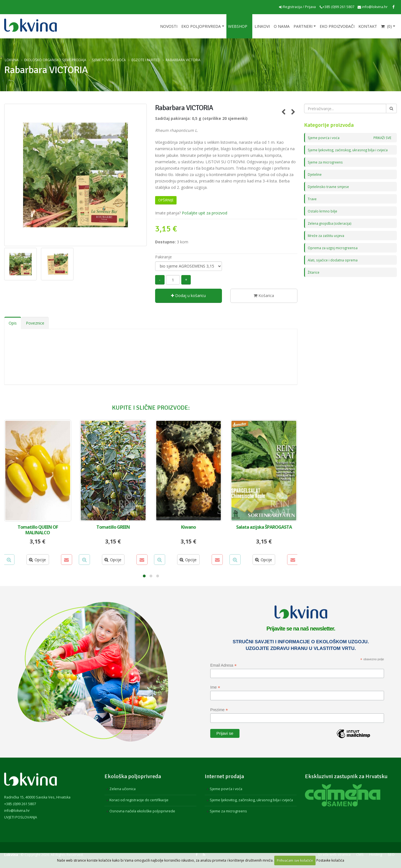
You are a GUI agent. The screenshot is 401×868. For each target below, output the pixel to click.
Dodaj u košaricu (188, 295)
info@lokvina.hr (373, 7)
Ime (215, 687)
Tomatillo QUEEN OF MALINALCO (38, 530)
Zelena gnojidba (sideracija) (331, 223)
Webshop (238, 26)
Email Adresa (223, 665)
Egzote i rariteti (146, 60)
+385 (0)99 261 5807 (337, 7)
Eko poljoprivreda (201, 26)
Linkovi (262, 26)
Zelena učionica (123, 789)
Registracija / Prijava (297, 7)
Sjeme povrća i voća (109, 60)
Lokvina (12, 60)
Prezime (219, 710)
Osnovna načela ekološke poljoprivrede (142, 811)
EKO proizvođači (337, 26)
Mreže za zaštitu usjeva (327, 235)
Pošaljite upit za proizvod (205, 213)
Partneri (303, 26)
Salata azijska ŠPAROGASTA (264, 527)
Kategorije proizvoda (329, 125)
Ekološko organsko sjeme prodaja (55, 60)
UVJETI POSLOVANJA (21, 817)
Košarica (264, 295)
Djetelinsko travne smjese (329, 186)
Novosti (169, 26)
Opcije (37, 560)
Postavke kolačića (330, 860)
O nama (282, 26)
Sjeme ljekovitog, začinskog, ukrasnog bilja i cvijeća (349, 150)
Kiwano (188, 527)
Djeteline (315, 174)
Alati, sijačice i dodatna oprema (333, 260)
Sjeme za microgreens (326, 162)
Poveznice (35, 323)
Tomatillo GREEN (113, 527)
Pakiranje (163, 257)
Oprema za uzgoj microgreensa (334, 248)
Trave (312, 199)
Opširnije (166, 200)
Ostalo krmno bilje (323, 211)
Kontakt (368, 26)
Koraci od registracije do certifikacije (139, 800)
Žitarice (314, 272)
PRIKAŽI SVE (382, 138)
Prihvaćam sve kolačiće (295, 860)
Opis (13, 323)
